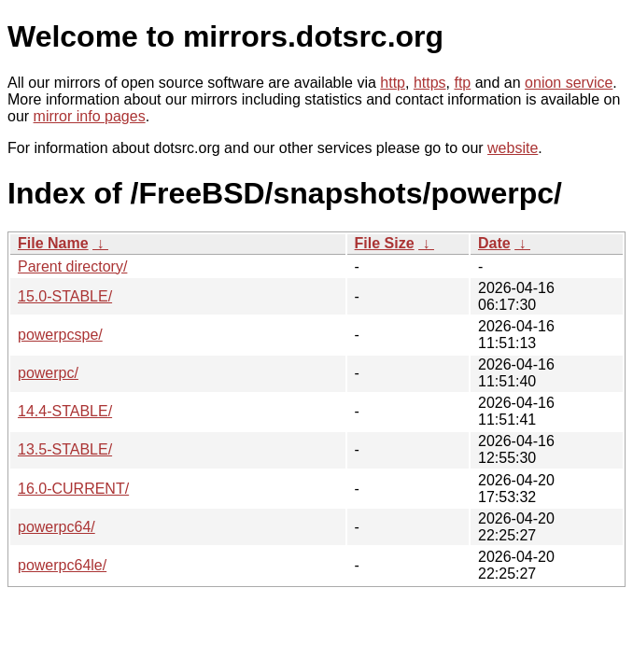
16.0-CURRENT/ (73, 489)
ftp (462, 83)
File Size (385, 243)
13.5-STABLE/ (65, 449)
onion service (569, 83)
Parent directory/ (72, 266)
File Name (53, 243)
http (393, 83)
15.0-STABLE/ (65, 296)
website (513, 148)
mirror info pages (90, 116)
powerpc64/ (56, 527)
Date (494, 243)
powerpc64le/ (62, 565)
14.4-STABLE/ (65, 411)
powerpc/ (48, 373)
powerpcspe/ (60, 335)
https (430, 83)
